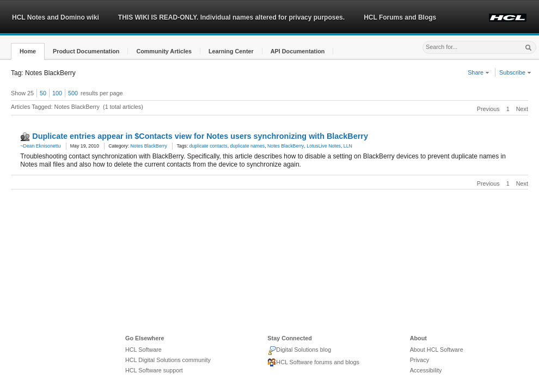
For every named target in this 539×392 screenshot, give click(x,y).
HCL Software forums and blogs (313, 363)
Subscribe (515, 72)
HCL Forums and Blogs (400, 17)
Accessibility (426, 370)
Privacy (419, 360)
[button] (28, 51)
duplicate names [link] (248, 146)
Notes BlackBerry (149, 146)
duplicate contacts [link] (209, 146)
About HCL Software (437, 350)
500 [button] (73, 93)
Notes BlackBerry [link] (286, 146)
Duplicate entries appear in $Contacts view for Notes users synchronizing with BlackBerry (200, 136)
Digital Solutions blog (299, 351)
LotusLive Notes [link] (324, 146)
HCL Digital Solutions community (168, 360)
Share (479, 72)
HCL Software (143, 350)
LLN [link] (348, 146)
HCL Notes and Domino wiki (56, 17)
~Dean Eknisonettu (40, 146)
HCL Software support (154, 370)
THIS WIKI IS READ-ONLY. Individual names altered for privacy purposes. (231, 17)
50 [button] (43, 93)
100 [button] (57, 93)
